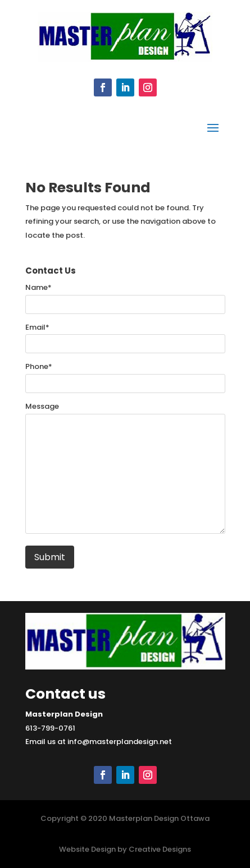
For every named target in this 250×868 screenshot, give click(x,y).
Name (38, 287)
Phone (39, 366)
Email (37, 327)
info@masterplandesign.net (120, 742)
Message (42, 406)
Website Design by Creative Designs (125, 849)
